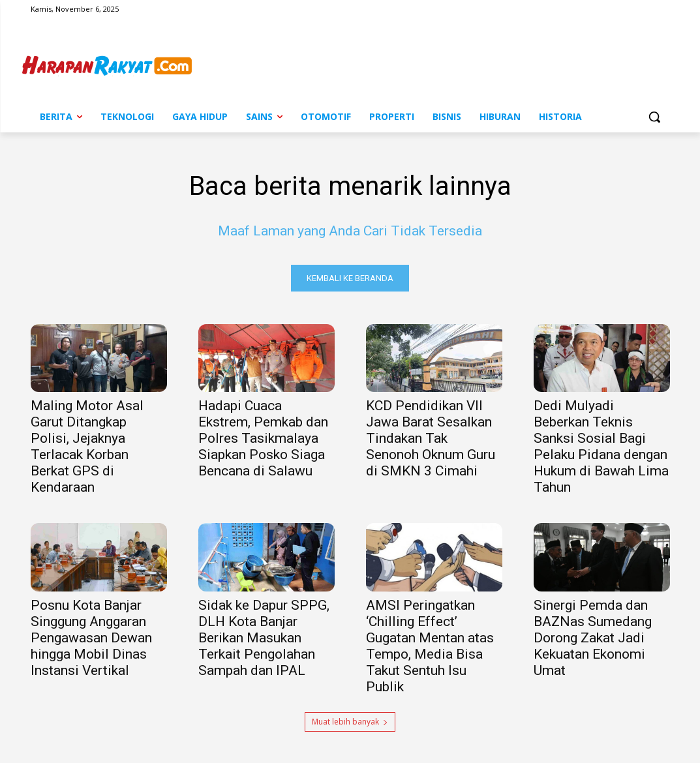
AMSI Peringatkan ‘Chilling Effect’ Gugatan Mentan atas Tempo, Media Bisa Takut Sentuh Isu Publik (430, 646)
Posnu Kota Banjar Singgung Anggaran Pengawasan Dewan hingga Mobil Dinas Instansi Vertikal (91, 638)
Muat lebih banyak (350, 722)
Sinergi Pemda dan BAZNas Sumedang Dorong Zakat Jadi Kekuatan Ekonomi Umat (593, 638)
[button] (654, 117)
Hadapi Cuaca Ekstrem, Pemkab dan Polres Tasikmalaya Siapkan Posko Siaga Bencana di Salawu (263, 439)
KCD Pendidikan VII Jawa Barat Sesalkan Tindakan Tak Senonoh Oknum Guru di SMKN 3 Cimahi (431, 439)
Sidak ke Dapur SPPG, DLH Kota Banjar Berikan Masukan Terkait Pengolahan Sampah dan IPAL (264, 638)
